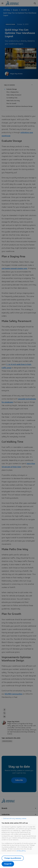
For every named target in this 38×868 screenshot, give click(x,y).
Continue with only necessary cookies (15, 819)
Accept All (8, 864)
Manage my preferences (13, 858)
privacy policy (21, 851)
